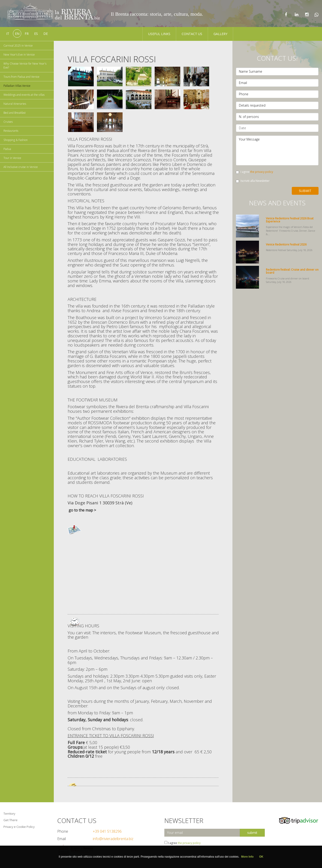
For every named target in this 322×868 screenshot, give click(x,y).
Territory (9, 814)
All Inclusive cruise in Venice (21, 167)
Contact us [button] (192, 34)
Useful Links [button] (159, 34)
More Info (247, 857)
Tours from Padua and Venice (21, 77)
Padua (7, 149)
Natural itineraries (15, 104)
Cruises (8, 122)
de (46, 34)
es (36, 34)
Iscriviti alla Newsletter (253, 181)
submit (252, 833)
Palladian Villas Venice (17, 86)
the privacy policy (262, 172)
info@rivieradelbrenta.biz (113, 839)
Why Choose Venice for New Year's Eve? (25, 66)
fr (27, 34)
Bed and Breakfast (15, 113)
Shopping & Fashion (16, 140)
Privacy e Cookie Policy (19, 827)
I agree (254, 172)
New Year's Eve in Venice (19, 55)
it (8, 34)
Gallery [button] (220, 34)
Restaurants (11, 131)
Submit (305, 191)
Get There (11, 820)
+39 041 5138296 (107, 831)
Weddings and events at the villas (24, 95)
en (17, 34)
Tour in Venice (12, 158)
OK (261, 857)
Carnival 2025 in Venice (18, 46)
